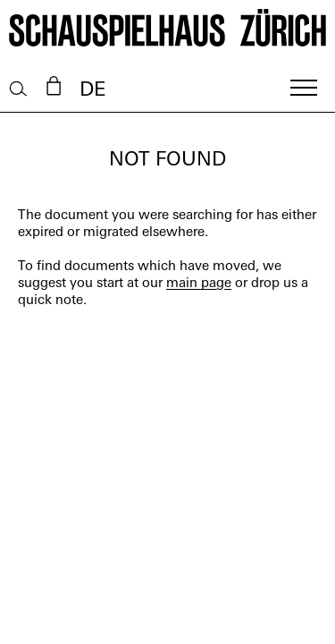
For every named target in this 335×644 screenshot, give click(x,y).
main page (199, 284)
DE (92, 91)
